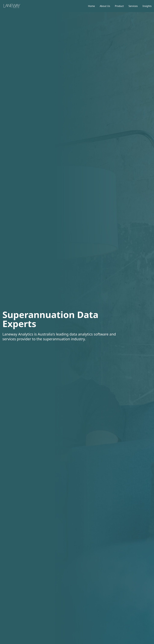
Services (133, 6)
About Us (105, 6)
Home (91, 6)
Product (119, 6)
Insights (147, 6)
